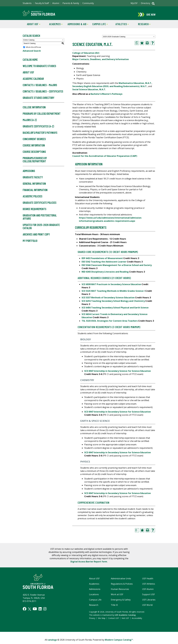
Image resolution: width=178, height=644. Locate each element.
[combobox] (129, 39)
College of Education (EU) (86, 56)
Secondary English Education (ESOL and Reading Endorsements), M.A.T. (110, 89)
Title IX (114, 608)
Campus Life (98, 27)
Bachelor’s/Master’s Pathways (40, 135)
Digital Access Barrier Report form (89, 564)
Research (142, 27)
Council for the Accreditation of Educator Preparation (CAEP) (105, 159)
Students (27, 3)
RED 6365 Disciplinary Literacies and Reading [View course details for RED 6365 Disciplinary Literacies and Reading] (105, 274)
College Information (34, 110)
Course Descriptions (34, 154)
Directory (145, 3)
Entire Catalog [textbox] (29, 43)
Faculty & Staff (42, 3)
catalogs (52, 642)
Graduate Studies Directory (38, 100)
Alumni (56, 3)
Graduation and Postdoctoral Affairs (40, 220)
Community (88, 3)
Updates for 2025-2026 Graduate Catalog (41, 229)
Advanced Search (32, 53)
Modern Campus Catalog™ (119, 642)
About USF (32, 27)
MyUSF (134, 3)
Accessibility (137, 621)
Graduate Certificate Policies (40, 205)
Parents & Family (71, 3)
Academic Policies (33, 199)
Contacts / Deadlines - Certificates (43, 94)
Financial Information (35, 193)
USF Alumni (148, 592)
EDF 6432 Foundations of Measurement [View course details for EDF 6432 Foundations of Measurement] (102, 261)
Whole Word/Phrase (33, 50)
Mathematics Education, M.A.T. (135, 86)
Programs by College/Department (42, 116)
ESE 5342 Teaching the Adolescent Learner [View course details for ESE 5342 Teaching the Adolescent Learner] (104, 264)
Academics (54, 27)
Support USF (148, 597)
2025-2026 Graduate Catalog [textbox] (114, 39)
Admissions (29, 174)
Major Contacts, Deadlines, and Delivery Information (101, 62)
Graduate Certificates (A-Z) (38, 129)
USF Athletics (149, 586)
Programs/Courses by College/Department (35, 162)
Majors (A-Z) (30, 123)
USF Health (148, 581)
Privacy (92, 621)
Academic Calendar (33, 81)
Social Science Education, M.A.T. (89, 92)
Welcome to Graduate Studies (39, 69)
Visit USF (125, 621)
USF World (147, 608)
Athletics (120, 27)
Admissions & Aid (78, 27)
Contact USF (114, 621)
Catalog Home (30, 62)
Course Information (34, 148)
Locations (94, 597)
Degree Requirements (35, 212)
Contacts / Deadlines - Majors (40, 88)
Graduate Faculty (33, 180)
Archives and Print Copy (36, 237)
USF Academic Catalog (125, 618)
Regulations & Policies (122, 586)
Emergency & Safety (121, 602)
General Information (34, 186)
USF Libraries (149, 602)
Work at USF (117, 597)
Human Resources (120, 592)
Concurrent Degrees (34, 142)
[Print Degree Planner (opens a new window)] (137, 46)
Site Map (102, 621)
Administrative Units (121, 581)
